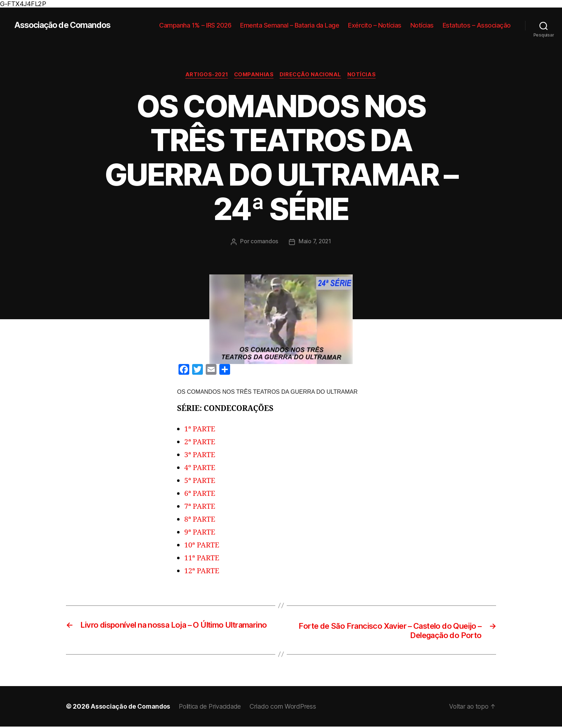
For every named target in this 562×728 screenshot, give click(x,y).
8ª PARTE (201, 520)
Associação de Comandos (65, 25)
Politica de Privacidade (213, 708)
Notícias (422, 25)
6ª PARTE (201, 494)
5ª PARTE (201, 481)
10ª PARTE (203, 545)
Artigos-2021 (204, 75)
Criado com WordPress (289, 708)
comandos (264, 242)
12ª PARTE (203, 571)
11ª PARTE (203, 558)
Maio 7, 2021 (315, 242)
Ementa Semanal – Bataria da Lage (290, 25)
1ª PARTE (201, 429)
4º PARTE (201, 468)
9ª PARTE (201, 533)
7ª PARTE (201, 507)
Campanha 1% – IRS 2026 (195, 25)
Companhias (254, 75)
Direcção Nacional (312, 75)
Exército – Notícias (375, 25)
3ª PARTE (201, 455)
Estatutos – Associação (477, 25)
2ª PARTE (201, 442)
